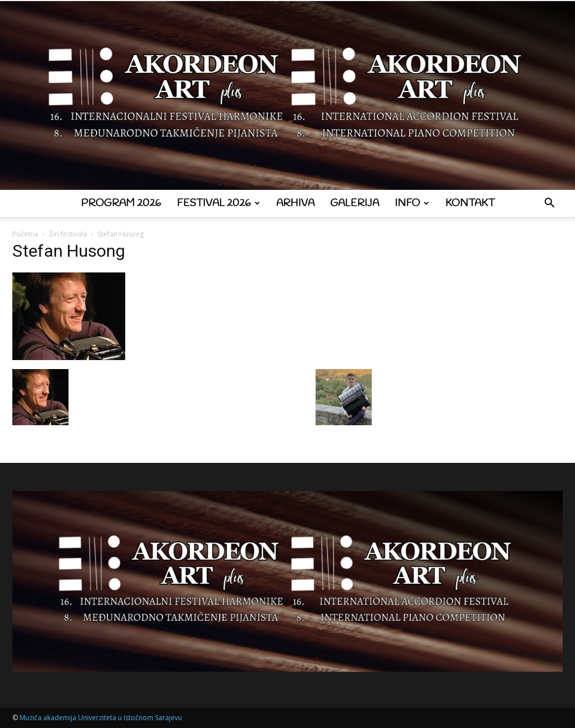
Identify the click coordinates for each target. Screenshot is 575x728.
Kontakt (470, 203)
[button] (549, 204)
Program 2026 (121, 203)
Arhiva (295, 203)
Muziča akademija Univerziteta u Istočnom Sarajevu (101, 718)
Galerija (355, 203)
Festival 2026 (218, 203)
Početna (25, 234)
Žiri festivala (68, 234)
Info (412, 203)
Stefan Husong (69, 251)
